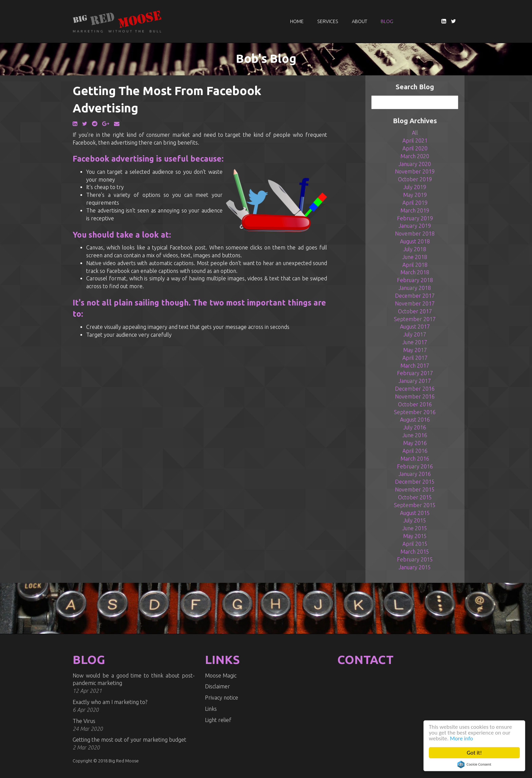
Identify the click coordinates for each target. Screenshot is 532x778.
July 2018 (415, 249)
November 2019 (415, 171)
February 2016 (415, 466)
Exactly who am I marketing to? (110, 702)
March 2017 (415, 366)
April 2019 (415, 203)
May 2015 (415, 536)
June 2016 (415, 435)
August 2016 (415, 420)
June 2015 (415, 528)
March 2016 (415, 459)
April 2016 (415, 451)
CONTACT (365, 660)
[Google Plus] (106, 124)
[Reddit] (95, 124)
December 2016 (415, 389)
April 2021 (415, 141)
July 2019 (415, 187)
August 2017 (415, 327)
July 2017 (415, 334)
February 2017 (415, 373)
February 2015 (415, 559)
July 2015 (415, 520)
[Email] (117, 124)
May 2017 (415, 350)
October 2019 (415, 179)
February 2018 (415, 280)
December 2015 (415, 482)
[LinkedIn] (444, 21)
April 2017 (415, 358)
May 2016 (415, 443)
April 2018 (415, 265)
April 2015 (415, 544)
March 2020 (415, 156)
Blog (387, 21)
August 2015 (415, 513)
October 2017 (415, 311)
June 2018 (415, 257)
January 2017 (415, 381)
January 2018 (415, 288)
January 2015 (415, 567)
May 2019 (415, 195)
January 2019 (415, 226)
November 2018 (415, 234)
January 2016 (415, 474)
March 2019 (415, 210)
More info (461, 738)
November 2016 (415, 396)
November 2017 (415, 303)
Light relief (218, 720)
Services (328, 21)
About (359, 21)
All (415, 133)
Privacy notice (222, 698)
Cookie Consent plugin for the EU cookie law (474, 764)
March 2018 (415, 272)
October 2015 (415, 497)
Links (211, 709)
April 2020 (415, 148)
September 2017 (415, 319)
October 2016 (415, 404)
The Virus (84, 721)
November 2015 (415, 489)
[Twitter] (453, 21)
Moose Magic (221, 675)
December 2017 (415, 296)
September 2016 (415, 412)
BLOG (89, 660)
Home (297, 21)
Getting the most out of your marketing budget (129, 740)
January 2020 (415, 164)
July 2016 (415, 427)
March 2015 (415, 552)
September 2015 (415, 505)
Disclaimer (217, 686)
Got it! (474, 753)
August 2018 (415, 241)
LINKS (222, 660)
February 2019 (415, 218)
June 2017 (415, 342)
